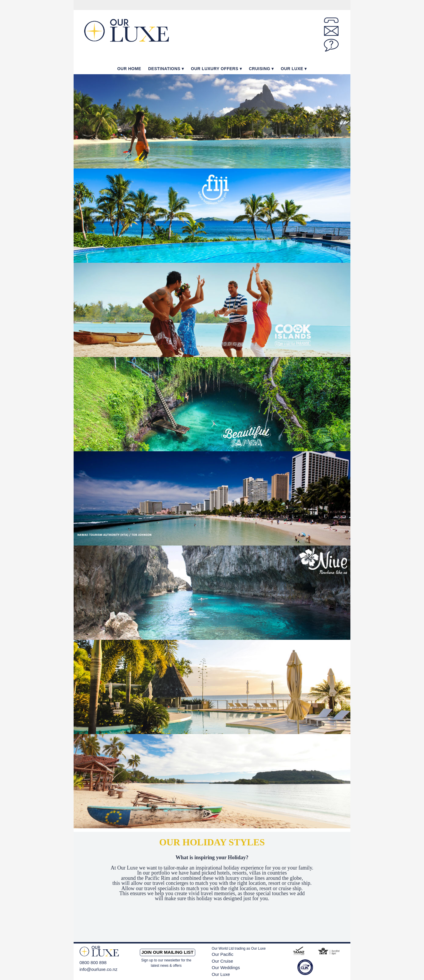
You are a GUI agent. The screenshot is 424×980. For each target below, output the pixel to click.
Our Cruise (222, 961)
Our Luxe (292, 69)
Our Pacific (222, 954)
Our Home (129, 69)
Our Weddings (226, 967)
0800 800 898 (93, 962)
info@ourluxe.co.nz (98, 969)
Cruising (259, 69)
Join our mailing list (167, 952)
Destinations (164, 69)
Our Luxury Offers (215, 69)
